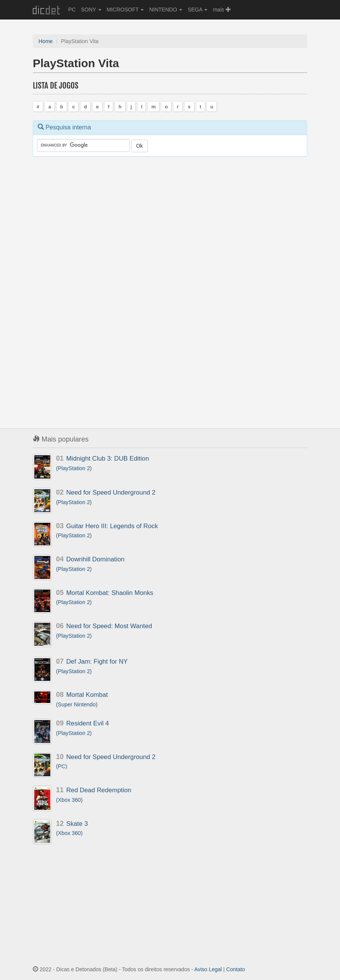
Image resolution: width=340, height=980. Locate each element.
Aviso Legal (208, 969)
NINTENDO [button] (166, 10)
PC (72, 10)
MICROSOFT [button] (125, 10)
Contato (235, 969)
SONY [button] (91, 10)
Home (46, 41)
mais (222, 10)
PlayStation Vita (76, 63)
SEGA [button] (197, 10)
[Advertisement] (90, 282)
